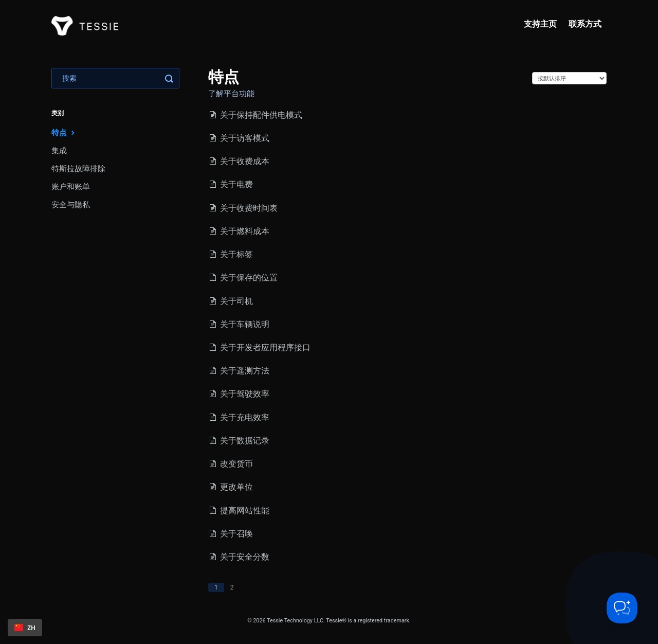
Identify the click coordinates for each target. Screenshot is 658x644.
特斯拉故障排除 (78, 169)
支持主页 (540, 24)
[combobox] (25, 628)
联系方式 (585, 24)
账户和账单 (71, 187)
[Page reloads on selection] (569, 78)
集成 (59, 151)
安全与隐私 (71, 205)
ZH (25, 628)
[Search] (115, 78)
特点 (64, 132)
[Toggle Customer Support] (622, 608)
